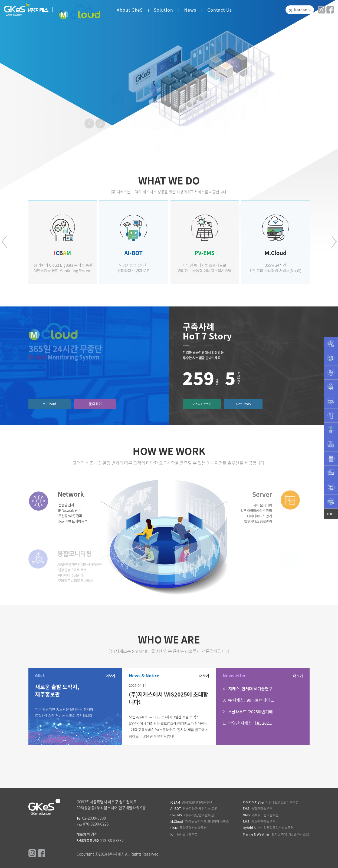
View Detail (202, 404)
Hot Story (243, 404)
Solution (163, 10)
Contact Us (220, 10)
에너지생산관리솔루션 (192, 815)
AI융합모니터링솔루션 (191, 802)
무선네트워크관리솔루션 (271, 802)
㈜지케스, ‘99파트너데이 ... (248, 700)
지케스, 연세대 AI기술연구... (249, 689)
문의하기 (95, 404)
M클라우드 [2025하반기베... (250, 712)
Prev (90, 124)
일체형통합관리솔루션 (268, 828)
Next (101, 124)
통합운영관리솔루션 (188, 828)
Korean (300, 10)
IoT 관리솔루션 (184, 834)
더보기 (110, 676)
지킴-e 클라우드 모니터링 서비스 (199, 821)
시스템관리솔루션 (259, 821)
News (190, 10)
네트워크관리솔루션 (261, 815)
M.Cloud (50, 404)
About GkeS (130, 10)
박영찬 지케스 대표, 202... (247, 723)
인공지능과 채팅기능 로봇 (194, 808)
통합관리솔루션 (257, 808)
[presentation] (4, 242)
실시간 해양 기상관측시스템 (276, 834)
